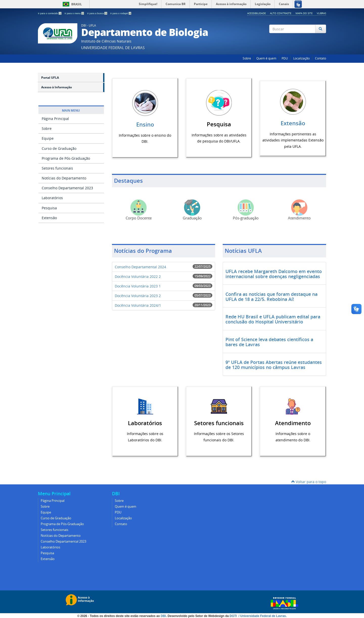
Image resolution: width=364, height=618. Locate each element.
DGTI (234, 616)
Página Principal (55, 119)
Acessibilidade (257, 13)
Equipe (48, 138)
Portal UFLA (50, 78)
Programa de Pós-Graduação (66, 158)
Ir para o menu (75, 13)
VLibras (321, 13)
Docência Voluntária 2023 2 (138, 295)
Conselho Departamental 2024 (140, 267)
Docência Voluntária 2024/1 (138, 305)
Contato (321, 58)
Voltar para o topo (309, 481)
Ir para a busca (97, 13)
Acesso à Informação (56, 87)
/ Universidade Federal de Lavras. (262, 616)
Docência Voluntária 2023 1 (138, 286)
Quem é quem (266, 58)
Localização (301, 58)
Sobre (247, 58)
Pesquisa (49, 208)
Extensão (49, 218)
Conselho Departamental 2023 (67, 188)
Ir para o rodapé (121, 13)
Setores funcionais (57, 168)
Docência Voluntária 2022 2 (138, 276)
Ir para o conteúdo (50, 13)
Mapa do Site (304, 13)
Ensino (145, 125)
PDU (285, 58)
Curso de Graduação (59, 148)
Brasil (71, 4)
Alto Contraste (281, 13)
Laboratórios (52, 198)
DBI (163, 616)
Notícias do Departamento (64, 178)
